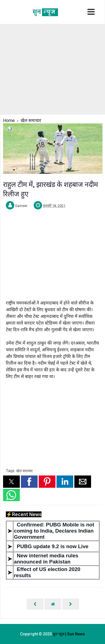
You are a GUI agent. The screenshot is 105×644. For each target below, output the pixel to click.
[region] (52, 69)
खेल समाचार (24, 471)
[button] (11, 482)
